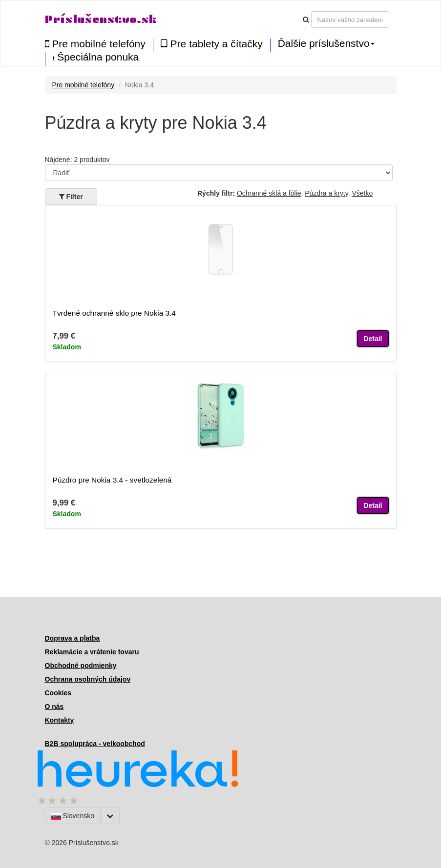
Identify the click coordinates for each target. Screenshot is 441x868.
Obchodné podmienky (81, 666)
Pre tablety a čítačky (212, 44)
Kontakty (60, 720)
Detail (373, 339)
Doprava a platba (73, 638)
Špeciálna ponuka (96, 57)
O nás (54, 707)
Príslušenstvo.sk (101, 19)
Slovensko (73, 816)
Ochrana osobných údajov (88, 679)
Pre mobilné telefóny (95, 44)
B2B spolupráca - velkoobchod (95, 744)
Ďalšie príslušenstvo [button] (326, 43)
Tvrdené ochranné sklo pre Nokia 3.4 (114, 313)
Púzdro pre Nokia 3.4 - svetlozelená (112, 480)
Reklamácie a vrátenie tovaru (92, 652)
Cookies (58, 693)
